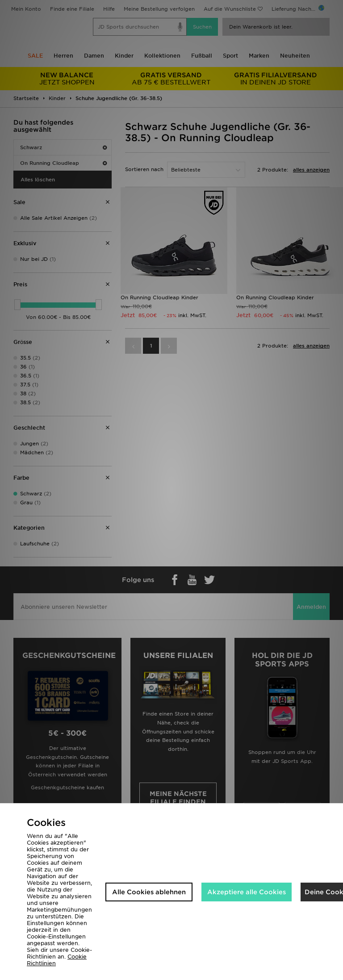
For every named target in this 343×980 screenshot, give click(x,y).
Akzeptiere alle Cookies (247, 892)
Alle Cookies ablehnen (149, 892)
